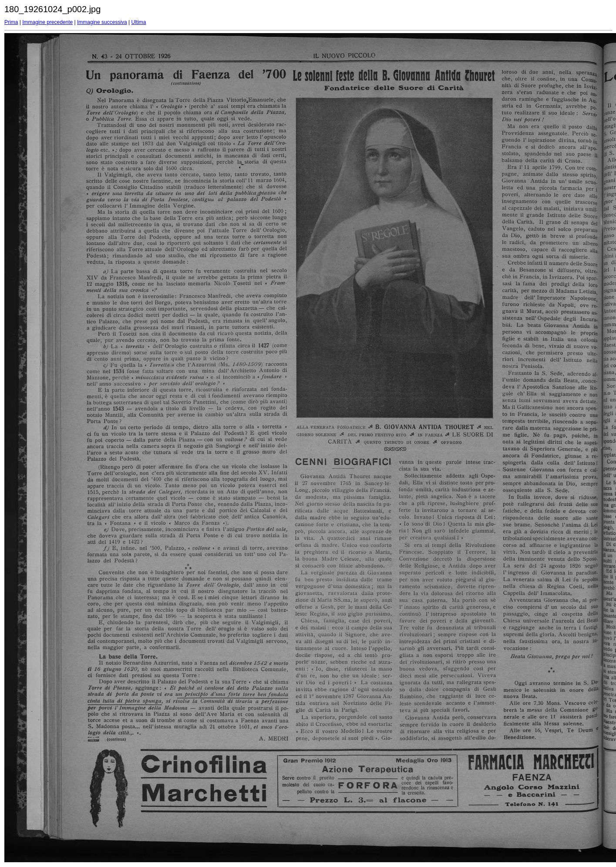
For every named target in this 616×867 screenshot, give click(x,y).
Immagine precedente (47, 22)
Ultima (139, 22)
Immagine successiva (102, 22)
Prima (11, 22)
